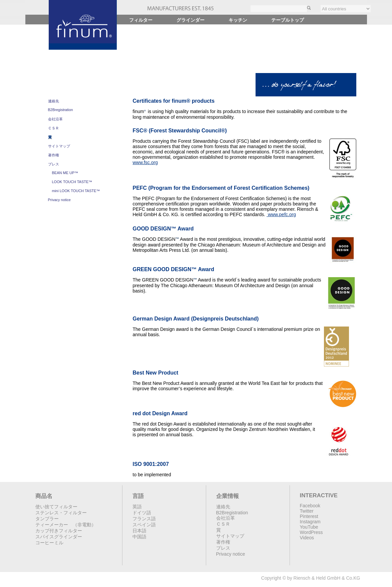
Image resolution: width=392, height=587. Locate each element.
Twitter (307, 511)
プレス (54, 164)
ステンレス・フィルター (61, 513)
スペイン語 (144, 525)
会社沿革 (55, 119)
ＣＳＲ (54, 128)
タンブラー (47, 519)
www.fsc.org (145, 162)
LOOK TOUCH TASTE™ (72, 182)
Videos (307, 538)
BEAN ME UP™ (65, 173)
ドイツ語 (142, 513)
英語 (137, 507)
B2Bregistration (61, 110)
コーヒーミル (49, 543)
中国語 (139, 537)
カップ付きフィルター (59, 531)
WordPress (311, 532)
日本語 (139, 531)
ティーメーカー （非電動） (66, 525)
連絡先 (54, 101)
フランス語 (144, 519)
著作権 (54, 155)
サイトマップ (59, 146)
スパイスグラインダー (59, 537)
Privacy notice (59, 200)
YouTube (309, 527)
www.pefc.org (281, 214)
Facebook (310, 506)
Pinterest (309, 516)
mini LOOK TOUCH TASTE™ (76, 191)
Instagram (310, 522)
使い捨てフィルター (56, 507)
